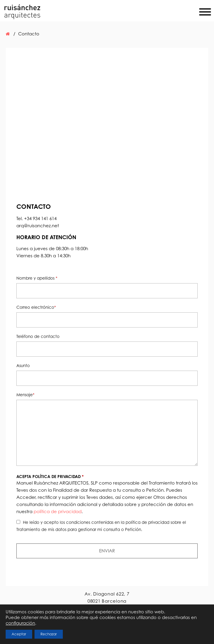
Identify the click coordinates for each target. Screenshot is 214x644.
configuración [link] (20, 623)
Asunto (23, 365)
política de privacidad (58, 511)
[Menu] (205, 13)
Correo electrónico (36, 307)
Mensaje (25, 395)
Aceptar (19, 634)
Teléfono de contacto (38, 336)
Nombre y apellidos (37, 278)
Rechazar (49, 634)
